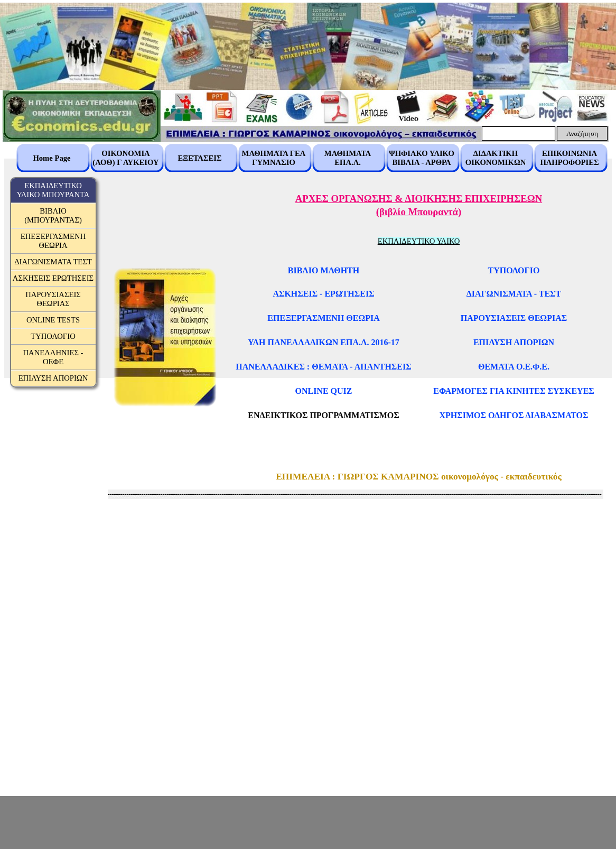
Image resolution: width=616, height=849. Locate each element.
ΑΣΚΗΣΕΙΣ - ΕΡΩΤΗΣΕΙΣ (323, 294)
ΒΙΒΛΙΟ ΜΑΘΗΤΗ (324, 270)
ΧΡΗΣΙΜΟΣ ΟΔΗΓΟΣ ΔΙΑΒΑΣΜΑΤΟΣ (514, 415)
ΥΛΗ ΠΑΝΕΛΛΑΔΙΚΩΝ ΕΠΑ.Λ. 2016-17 (324, 342)
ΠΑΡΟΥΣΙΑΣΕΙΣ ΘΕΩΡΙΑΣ (514, 318)
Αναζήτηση (582, 133)
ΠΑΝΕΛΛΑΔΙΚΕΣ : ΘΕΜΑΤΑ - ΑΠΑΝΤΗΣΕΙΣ (323, 367)
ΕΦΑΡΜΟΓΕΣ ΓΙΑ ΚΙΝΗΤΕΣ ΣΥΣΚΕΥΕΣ (514, 391)
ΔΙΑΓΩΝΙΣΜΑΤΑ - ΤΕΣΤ (514, 294)
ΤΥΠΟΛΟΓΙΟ (514, 270)
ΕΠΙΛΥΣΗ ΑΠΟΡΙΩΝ (514, 342)
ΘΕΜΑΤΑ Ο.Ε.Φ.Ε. (514, 367)
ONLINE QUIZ (323, 391)
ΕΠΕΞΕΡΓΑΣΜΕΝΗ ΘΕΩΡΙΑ (323, 318)
